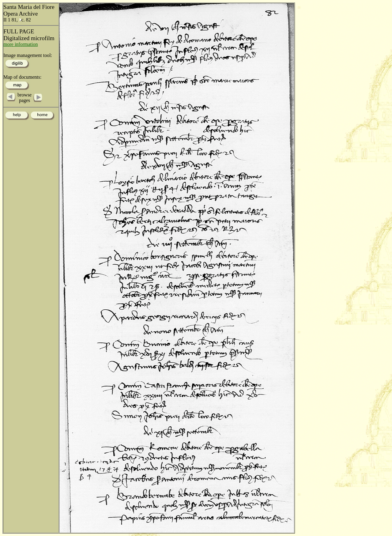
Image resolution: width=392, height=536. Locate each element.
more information (21, 44)
